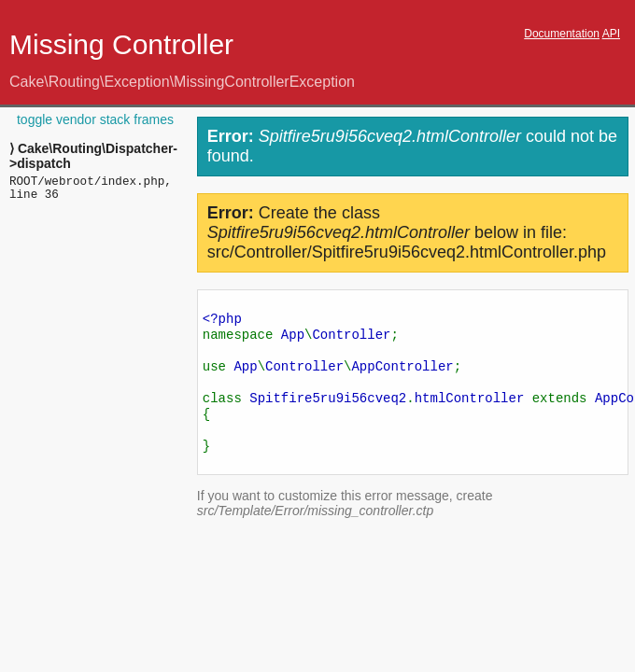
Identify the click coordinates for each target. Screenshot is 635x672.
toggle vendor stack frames (95, 119)
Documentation (562, 34)
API (611, 34)
